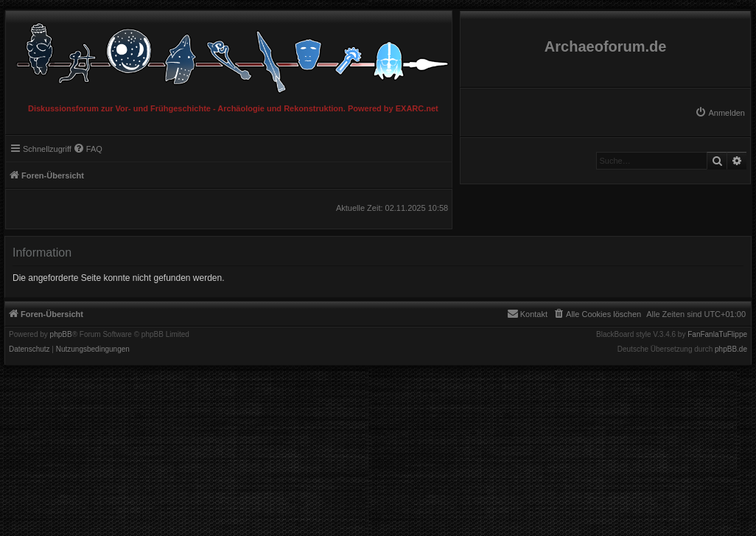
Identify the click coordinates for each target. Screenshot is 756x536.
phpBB (61, 335)
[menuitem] (720, 113)
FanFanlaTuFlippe (717, 335)
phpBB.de (731, 349)
